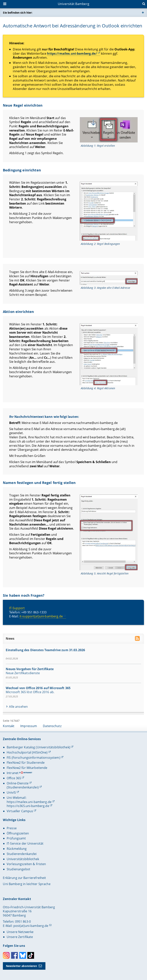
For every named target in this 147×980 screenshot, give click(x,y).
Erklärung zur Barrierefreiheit (24, 878)
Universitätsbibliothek (23, 859)
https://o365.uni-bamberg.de (28, 806)
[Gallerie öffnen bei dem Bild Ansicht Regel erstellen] (109, 130)
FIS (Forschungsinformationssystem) (33, 758)
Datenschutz (52, 726)
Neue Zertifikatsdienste (23, 673)
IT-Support (17, 608)
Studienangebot (18, 869)
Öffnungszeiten (18, 833)
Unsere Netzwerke (20, 932)
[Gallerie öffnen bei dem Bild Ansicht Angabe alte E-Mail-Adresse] (109, 278)
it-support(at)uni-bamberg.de (41, 616)
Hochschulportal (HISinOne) (27, 752)
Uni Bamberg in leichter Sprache (27, 884)
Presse (12, 828)
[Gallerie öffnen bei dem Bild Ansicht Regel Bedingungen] (109, 211)
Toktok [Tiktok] (31, 955)
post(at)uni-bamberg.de (31, 926)
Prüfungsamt (16, 838)
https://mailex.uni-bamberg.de (29, 802)
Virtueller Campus (20, 811)
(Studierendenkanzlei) (23, 787)
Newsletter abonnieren (21, 966)
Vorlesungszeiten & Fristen (26, 864)
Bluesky (23, 955)
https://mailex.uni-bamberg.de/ (72, 53)
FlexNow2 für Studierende (26, 763)
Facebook (14, 955)
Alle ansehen (19, 707)
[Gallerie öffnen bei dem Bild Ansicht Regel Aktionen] (109, 354)
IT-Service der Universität (25, 843)
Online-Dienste (18, 783)
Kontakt (9, 726)
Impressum (29, 726)
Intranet (13, 773)
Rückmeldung (17, 849)
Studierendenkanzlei (22, 854)
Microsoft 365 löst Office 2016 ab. (30, 692)
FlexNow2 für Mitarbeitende (27, 768)
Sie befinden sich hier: (18, 13)
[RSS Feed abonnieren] (138, 639)
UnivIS (11, 792)
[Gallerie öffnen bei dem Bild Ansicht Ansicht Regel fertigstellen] (109, 532)
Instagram (6, 955)
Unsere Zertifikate (20, 937)
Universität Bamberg (73, 4)
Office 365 (14, 778)
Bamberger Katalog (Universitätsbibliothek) (38, 747)
